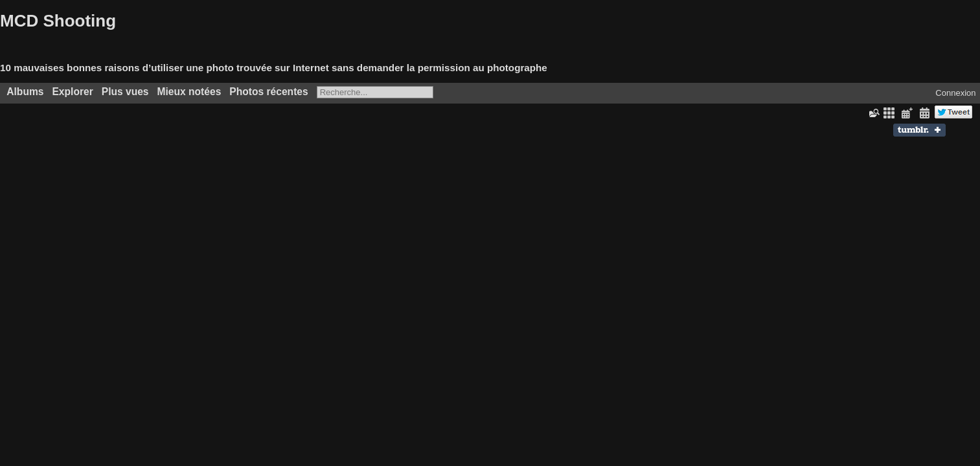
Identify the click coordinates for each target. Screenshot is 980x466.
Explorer (72, 92)
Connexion (955, 93)
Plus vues (125, 92)
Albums (25, 92)
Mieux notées (189, 92)
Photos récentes (268, 92)
